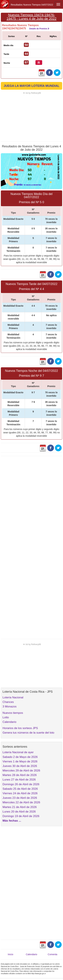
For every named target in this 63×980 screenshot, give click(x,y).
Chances (8, 702)
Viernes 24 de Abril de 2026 (20, 793)
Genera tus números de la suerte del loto (28, 733)
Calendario (9, 722)
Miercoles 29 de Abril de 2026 (21, 771)
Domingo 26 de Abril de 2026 (21, 784)
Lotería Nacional (13, 697)
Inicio (10, 954)
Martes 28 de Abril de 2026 (20, 775)
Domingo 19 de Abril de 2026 (21, 816)
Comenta (52, 954)
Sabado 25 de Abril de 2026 (20, 789)
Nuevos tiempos (13, 713)
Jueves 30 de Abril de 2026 (20, 766)
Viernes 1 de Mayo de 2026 (20, 761)
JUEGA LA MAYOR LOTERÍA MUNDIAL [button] (32, 86)
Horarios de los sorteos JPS (20, 728)
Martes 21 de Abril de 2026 (20, 807)
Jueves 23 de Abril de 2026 (20, 798)
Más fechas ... (12, 821)
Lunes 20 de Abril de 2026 (19, 812)
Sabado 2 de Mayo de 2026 (20, 757)
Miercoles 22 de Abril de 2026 (21, 802)
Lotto (6, 717)
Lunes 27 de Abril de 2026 (19, 780)
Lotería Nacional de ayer (18, 752)
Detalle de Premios (39, 29)
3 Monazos (9, 707)
